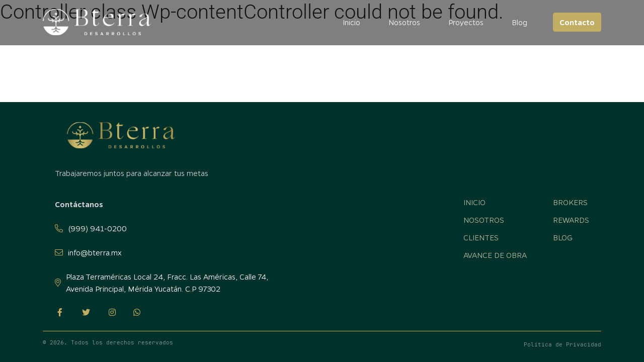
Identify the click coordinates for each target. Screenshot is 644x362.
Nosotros (404, 22)
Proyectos (466, 22)
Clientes (481, 237)
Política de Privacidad (562, 344)
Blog (519, 22)
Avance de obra (495, 255)
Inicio (351, 22)
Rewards (571, 220)
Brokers (570, 202)
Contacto (577, 22)
